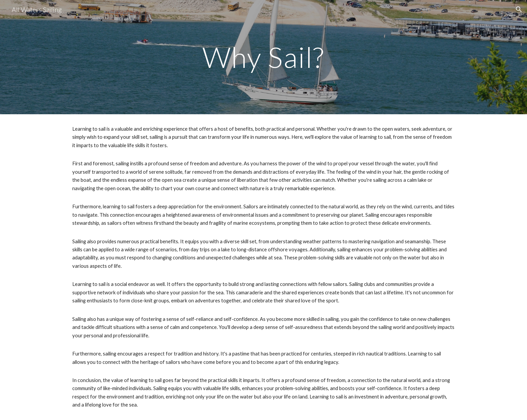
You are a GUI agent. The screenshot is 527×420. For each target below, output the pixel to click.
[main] (263, 57)
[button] (519, 9)
